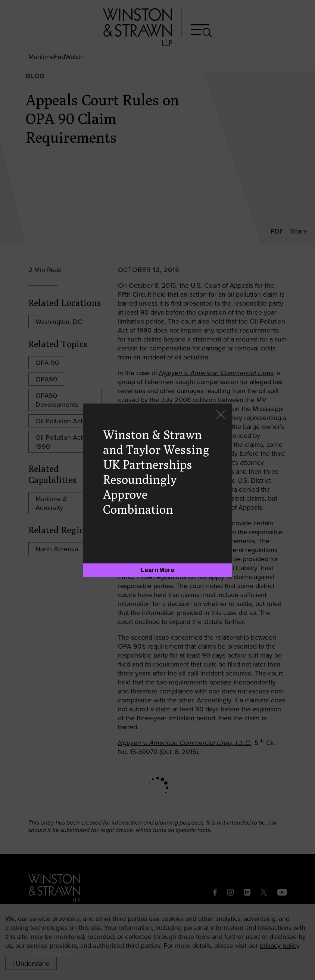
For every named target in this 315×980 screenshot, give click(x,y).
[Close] (221, 415)
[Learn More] (157, 570)
